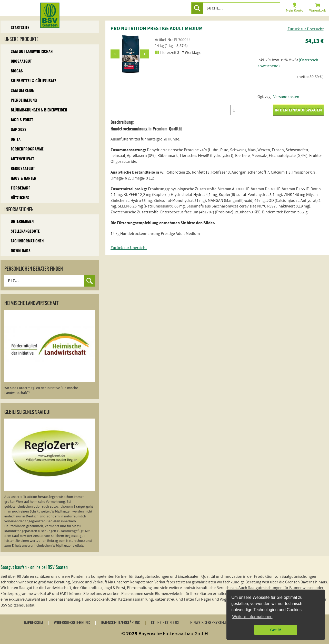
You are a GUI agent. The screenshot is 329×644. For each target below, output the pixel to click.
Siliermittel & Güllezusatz (33, 81)
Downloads (21, 251)
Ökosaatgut (21, 61)
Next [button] (144, 54)
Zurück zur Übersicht (306, 29)
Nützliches (20, 198)
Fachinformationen (27, 241)
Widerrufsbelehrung (72, 623)
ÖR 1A (16, 140)
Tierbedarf (20, 188)
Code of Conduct (165, 623)
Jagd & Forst (22, 120)
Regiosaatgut (23, 169)
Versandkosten (286, 97)
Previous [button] (115, 54)
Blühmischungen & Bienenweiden (39, 110)
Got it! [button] (276, 630)
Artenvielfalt (22, 159)
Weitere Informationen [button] (252, 617)
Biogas (17, 71)
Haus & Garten (23, 179)
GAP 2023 (19, 130)
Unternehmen (22, 222)
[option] (130, 54)
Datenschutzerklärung (121, 623)
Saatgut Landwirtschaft (32, 52)
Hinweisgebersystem (208, 623)
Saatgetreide (22, 91)
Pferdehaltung (24, 101)
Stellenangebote (25, 231)
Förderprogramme (27, 149)
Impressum (34, 623)
